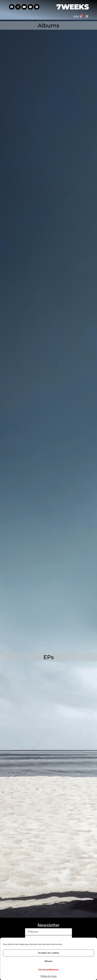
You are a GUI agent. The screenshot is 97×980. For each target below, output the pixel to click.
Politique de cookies (48, 976)
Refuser (48, 961)
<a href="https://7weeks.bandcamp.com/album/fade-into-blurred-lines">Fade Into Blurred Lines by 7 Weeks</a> (28, 82)
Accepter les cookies (49, 953)
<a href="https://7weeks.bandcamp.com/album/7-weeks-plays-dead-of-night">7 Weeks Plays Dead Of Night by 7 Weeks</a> (47, 497)
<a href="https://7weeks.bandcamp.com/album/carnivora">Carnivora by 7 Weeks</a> (28, 393)
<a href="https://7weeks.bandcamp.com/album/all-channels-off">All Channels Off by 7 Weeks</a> (47, 600)
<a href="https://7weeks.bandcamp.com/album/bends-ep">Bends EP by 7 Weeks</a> (47, 851)
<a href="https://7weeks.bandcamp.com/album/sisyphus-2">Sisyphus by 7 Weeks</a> (28, 186)
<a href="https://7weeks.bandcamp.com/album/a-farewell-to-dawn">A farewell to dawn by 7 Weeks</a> (28, 289)
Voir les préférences (49, 970)
